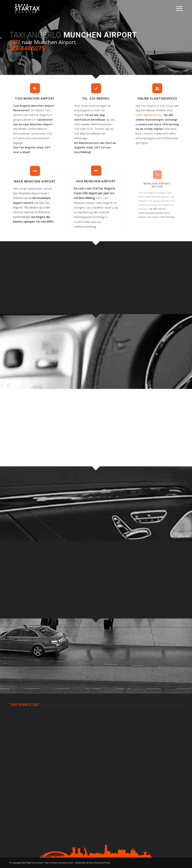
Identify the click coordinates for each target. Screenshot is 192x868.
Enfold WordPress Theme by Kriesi (93, 863)
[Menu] (178, 8)
